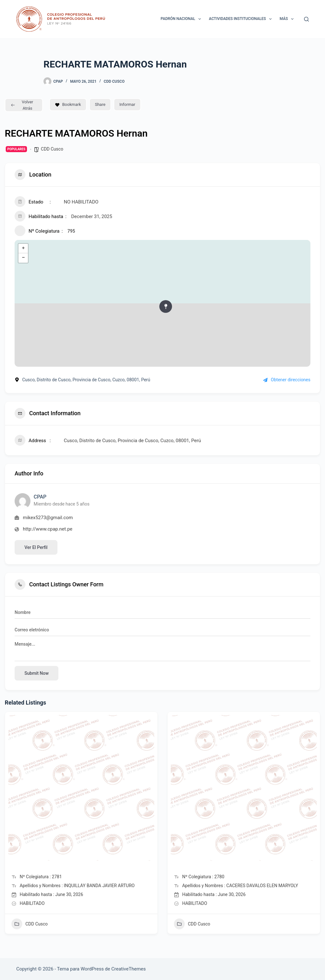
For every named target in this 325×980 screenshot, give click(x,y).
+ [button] (23, 248)
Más (288, 19)
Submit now (36, 673)
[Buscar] (306, 19)
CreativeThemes (129, 969)
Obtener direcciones (287, 380)
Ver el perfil (36, 547)
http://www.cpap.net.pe (48, 529)
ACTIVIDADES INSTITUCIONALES (242, 19)
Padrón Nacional (182, 19)
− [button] (23, 258)
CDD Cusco (114, 81)
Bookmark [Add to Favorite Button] (68, 104)
